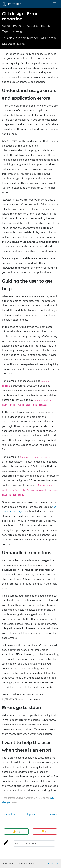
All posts (31, 814)
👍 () (16, 831)
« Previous (10, 814)
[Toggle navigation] (54, 4)
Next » (53, 814)
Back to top (54, 863)
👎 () (45, 831)
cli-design (17, 31)
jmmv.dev (11, 4)
